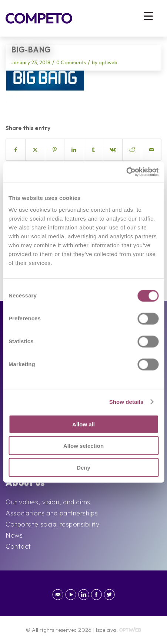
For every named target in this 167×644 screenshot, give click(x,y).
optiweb (108, 62)
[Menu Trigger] (148, 16)
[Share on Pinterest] (55, 150)
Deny (83, 467)
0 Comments (71, 62)
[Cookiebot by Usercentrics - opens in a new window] (126, 172)
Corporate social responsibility (52, 524)
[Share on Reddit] (132, 150)
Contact (18, 546)
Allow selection (83, 446)
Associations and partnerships (52, 513)
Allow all (83, 424)
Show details (126, 402)
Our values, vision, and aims (48, 502)
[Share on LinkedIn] (74, 150)
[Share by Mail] (152, 150)
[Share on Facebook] (16, 150)
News (14, 535)
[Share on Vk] (113, 150)
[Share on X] (35, 150)
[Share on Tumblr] (93, 150)
